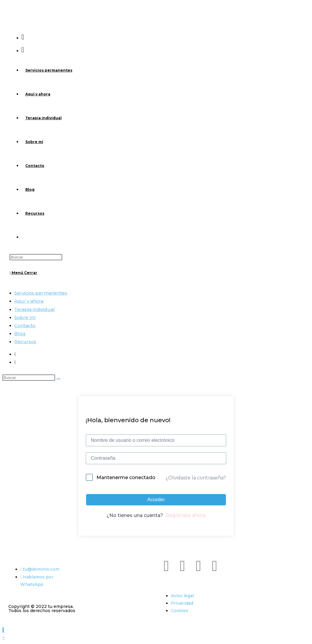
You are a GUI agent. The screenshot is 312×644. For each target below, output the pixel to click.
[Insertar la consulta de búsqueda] (36, 257)
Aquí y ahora (29, 301)
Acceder (156, 500)
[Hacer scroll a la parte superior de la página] (3, 630)
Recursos (25, 342)
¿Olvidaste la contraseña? (196, 478)
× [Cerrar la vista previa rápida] (4, 637)
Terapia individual (35, 309)
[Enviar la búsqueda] (58, 379)
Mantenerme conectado (126, 477)
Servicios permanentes (41, 293)
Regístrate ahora (186, 515)
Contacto (25, 325)
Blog (20, 333)
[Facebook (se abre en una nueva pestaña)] (23, 37)
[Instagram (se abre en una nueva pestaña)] (23, 50)
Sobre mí (25, 317)
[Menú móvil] (23, 273)
